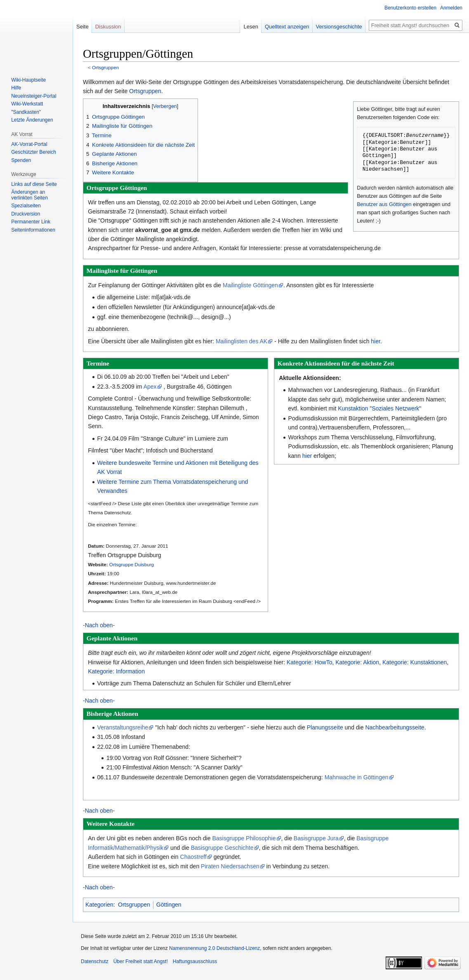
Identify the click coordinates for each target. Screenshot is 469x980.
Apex (150, 387)
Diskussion (108, 27)
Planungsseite (325, 727)
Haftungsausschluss (195, 961)
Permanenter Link (31, 222)
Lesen (251, 27)
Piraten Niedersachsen (230, 866)
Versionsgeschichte (339, 27)
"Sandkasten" (26, 112)
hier (376, 341)
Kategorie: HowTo (310, 662)
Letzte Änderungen (32, 120)
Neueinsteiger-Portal (34, 96)
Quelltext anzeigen (287, 27)
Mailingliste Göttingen (250, 285)
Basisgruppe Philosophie (244, 838)
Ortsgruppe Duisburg (132, 564)
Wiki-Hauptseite (28, 80)
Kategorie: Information (116, 671)
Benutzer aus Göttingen (384, 204)
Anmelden (451, 8)
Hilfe (16, 88)
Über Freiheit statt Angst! (141, 961)
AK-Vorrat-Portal (29, 144)
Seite (82, 27)
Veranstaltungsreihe (123, 727)
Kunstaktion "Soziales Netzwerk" (379, 408)
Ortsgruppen (105, 67)
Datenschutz (95, 961)
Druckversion (26, 214)
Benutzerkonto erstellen (410, 8)
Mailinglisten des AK (242, 341)
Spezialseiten (26, 206)
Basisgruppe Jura (316, 838)
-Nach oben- (99, 625)
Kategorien (99, 905)
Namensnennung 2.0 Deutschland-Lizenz (214, 948)
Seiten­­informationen (33, 230)
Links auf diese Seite (34, 184)
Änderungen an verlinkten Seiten (29, 195)
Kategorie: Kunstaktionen (415, 662)
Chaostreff (193, 857)
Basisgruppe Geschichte (222, 848)
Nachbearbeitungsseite (395, 727)
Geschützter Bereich (34, 152)
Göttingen (169, 905)
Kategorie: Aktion (357, 662)
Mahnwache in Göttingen (357, 777)
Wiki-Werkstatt (27, 104)
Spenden (21, 160)
